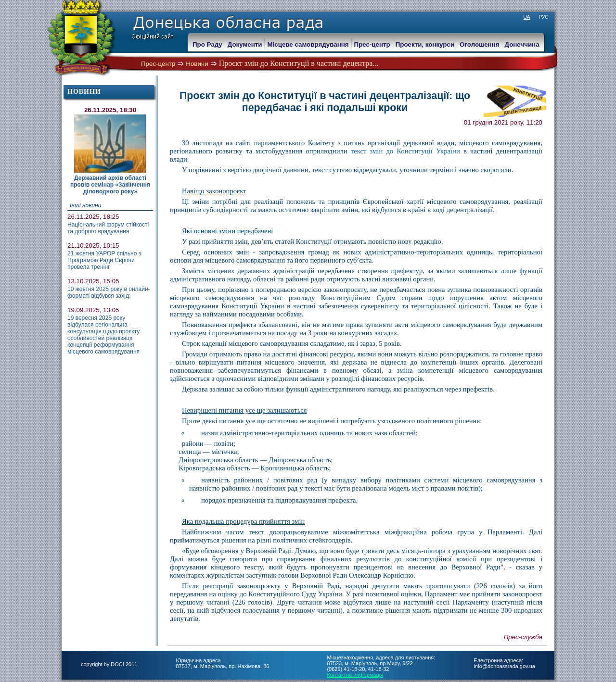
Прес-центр (158, 64)
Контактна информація (355, 675)
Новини (197, 64)
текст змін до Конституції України (405, 151)
